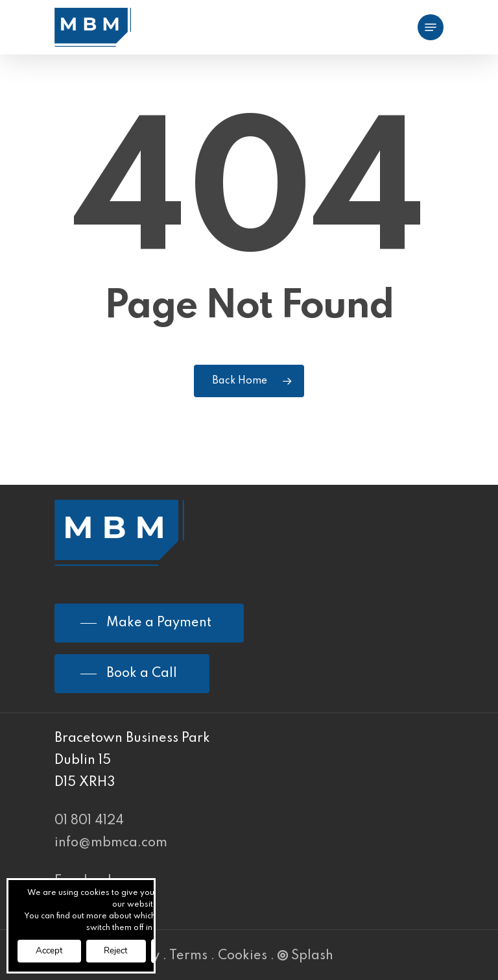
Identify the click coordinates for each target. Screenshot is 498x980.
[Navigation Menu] (431, 27)
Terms (188, 956)
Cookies (243, 956)
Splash (305, 956)
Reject (122, 950)
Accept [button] (51, 950)
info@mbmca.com (111, 843)
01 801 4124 (89, 821)
